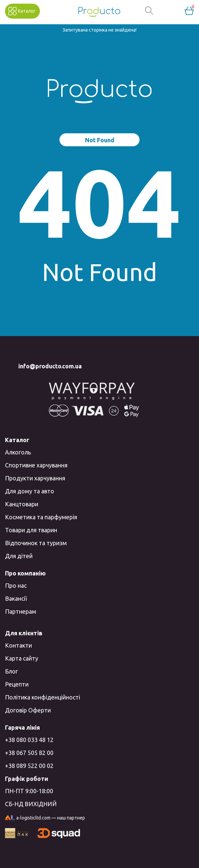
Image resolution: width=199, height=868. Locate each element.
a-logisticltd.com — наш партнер (45, 818)
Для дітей (19, 556)
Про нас (16, 585)
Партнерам (21, 611)
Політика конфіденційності (43, 697)
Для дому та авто (30, 491)
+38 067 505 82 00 (29, 753)
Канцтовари (22, 504)
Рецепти (17, 684)
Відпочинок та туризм (36, 543)
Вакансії (16, 598)
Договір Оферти (28, 710)
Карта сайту (22, 658)
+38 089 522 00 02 (29, 766)
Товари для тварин (31, 530)
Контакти (18, 645)
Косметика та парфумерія (41, 517)
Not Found (100, 140)
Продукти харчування (35, 478)
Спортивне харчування (36, 465)
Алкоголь (18, 452)
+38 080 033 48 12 (29, 740)
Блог (11, 671)
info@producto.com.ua (50, 366)
